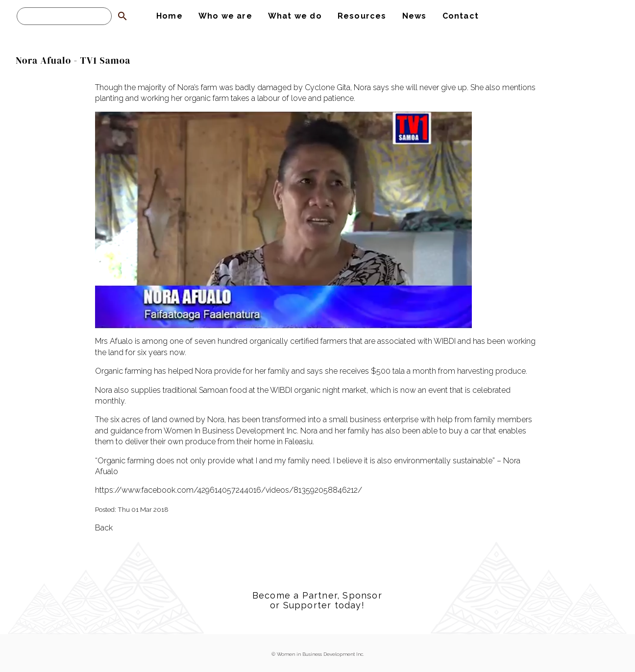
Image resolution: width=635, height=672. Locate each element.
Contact (461, 16)
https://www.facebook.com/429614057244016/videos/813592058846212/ (229, 490)
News (415, 16)
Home (170, 16)
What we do (295, 16)
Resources (362, 16)
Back (104, 528)
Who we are (225, 16)
